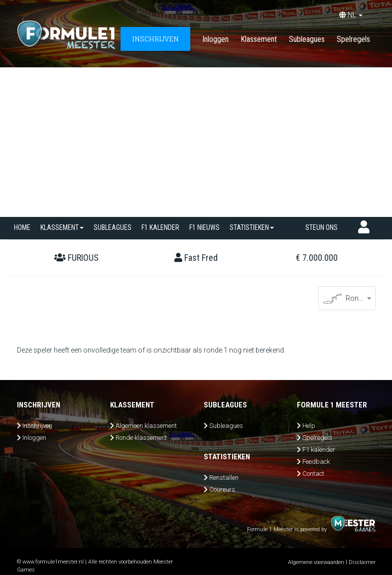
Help (309, 426)
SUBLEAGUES (113, 227)
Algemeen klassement (146, 426)
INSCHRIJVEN (155, 39)
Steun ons (322, 227)
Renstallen (224, 478)
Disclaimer (362, 562)
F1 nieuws (204, 227)
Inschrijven (37, 426)
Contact (313, 474)
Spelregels (353, 39)
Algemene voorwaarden (316, 562)
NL (351, 15)
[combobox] (347, 298)
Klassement (259, 39)
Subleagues (307, 39)
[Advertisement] (196, 142)
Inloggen (215, 39)
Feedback (316, 462)
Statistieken (252, 227)
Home (22, 227)
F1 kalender (160, 227)
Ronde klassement (141, 438)
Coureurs (222, 489)
